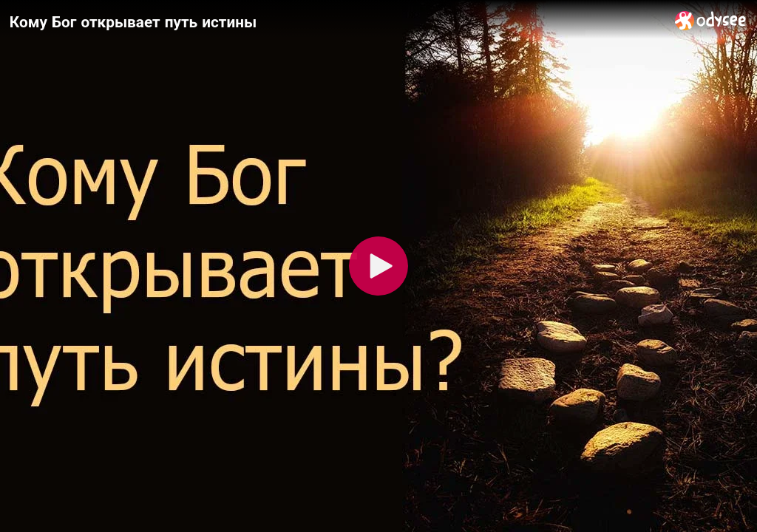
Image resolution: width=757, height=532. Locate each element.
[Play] (378, 266)
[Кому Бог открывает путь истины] (336, 21)
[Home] (711, 20)
